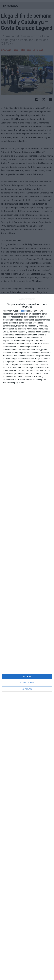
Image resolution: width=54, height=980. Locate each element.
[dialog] (27, 637)
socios (24, 311)
